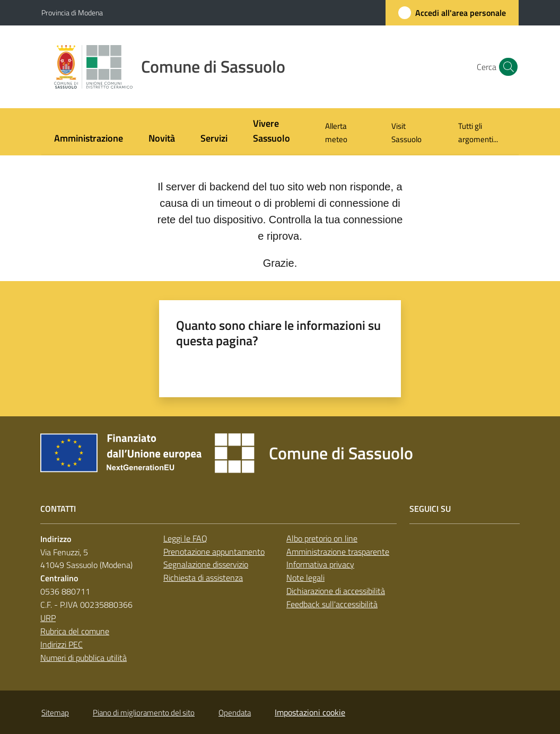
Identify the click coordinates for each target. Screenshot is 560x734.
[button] (506, 67)
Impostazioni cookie (310, 712)
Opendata (235, 713)
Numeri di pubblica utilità (84, 658)
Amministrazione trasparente (338, 552)
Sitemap (55, 713)
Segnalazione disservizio (206, 564)
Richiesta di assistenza (203, 578)
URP (48, 618)
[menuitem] (89, 139)
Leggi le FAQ (185, 538)
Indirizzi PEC (62, 644)
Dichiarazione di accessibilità (336, 591)
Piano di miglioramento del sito (144, 713)
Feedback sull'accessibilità (332, 604)
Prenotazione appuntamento (214, 552)
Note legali (305, 578)
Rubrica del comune (75, 631)
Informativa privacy (320, 564)
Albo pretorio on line (322, 538)
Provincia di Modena (72, 12)
